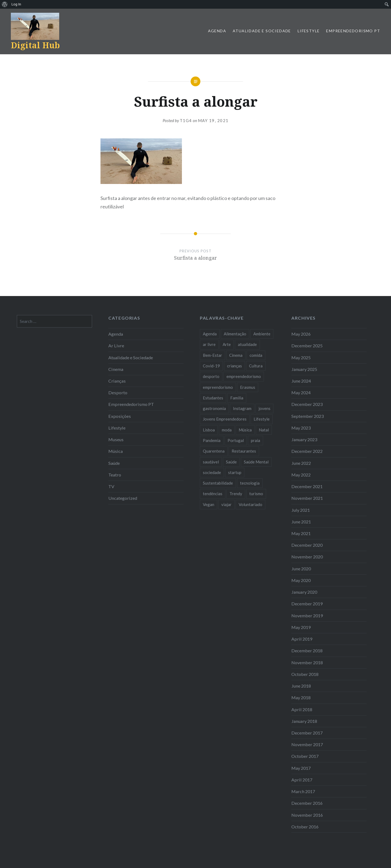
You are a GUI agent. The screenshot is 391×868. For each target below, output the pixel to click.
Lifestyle (309, 31)
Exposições (120, 416)
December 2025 (307, 346)
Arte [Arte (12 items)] (227, 344)
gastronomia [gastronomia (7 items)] (214, 408)
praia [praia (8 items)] (256, 440)
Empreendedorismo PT (353, 31)
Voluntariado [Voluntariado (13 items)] (250, 504)
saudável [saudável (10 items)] (211, 462)
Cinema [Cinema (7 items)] (236, 355)
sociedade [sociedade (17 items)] (212, 472)
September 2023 (308, 416)
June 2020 (301, 569)
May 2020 (301, 580)
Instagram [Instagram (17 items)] (242, 408)
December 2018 (307, 651)
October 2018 (305, 674)
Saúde (114, 463)
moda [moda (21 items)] (227, 430)
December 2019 (307, 604)
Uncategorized (123, 498)
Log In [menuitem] (16, 4)
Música (116, 451)
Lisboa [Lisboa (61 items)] (209, 430)
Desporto (118, 392)
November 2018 (307, 662)
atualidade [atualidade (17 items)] (247, 344)
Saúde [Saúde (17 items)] (231, 462)
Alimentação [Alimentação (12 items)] (235, 334)
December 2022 (307, 451)
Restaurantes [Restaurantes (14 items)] (244, 451)
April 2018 (302, 709)
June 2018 (301, 686)
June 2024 (301, 381)
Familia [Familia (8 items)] (237, 398)
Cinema (116, 369)
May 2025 (301, 357)
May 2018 (301, 697)
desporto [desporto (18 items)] (211, 376)
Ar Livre (116, 346)
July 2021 (301, 510)
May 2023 (301, 428)
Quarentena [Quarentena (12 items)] (214, 451)
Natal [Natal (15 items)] (264, 430)
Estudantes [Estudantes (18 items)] (213, 398)
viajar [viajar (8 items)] (226, 504)
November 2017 (307, 744)
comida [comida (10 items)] (256, 355)
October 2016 (305, 827)
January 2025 (304, 369)
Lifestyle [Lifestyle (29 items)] (262, 419)
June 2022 (301, 463)
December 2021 (307, 486)
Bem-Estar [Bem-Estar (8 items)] (212, 355)
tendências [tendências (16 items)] (213, 494)
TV (111, 486)
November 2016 (307, 815)
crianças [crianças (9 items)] (234, 366)
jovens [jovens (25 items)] (264, 408)
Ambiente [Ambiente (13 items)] (262, 334)
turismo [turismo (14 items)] (256, 494)
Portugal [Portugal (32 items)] (236, 440)
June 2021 (301, 522)
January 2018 (304, 721)
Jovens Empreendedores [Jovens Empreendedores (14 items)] (225, 419)
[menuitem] (5, 4)
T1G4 (186, 120)
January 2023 (304, 439)
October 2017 (305, 756)
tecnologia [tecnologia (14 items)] (250, 483)
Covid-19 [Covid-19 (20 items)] (211, 366)
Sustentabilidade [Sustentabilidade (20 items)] (218, 483)
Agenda (217, 31)
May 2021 (301, 533)
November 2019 (307, 616)
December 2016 (307, 803)
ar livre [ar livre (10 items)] (209, 344)
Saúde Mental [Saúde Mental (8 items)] (256, 462)
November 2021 (307, 498)
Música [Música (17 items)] (245, 430)
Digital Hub (35, 45)
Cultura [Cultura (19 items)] (256, 366)
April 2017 (302, 780)
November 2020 (307, 557)
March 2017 (303, 791)
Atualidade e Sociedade (262, 31)
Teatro (115, 475)
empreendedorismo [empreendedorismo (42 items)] (244, 376)
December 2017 (307, 733)
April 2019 (302, 639)
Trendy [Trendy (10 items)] (236, 494)
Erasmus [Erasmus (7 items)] (248, 387)
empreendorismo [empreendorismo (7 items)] (218, 387)
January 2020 (304, 592)
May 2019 (301, 627)
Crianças (117, 381)
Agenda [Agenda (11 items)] (210, 334)
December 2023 (307, 404)
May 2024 (301, 392)
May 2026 (301, 334)
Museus (116, 439)
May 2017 (301, 768)
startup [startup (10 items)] (235, 472)
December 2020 (307, 545)
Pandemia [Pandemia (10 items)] (212, 440)
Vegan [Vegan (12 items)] (209, 504)
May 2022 (301, 475)
